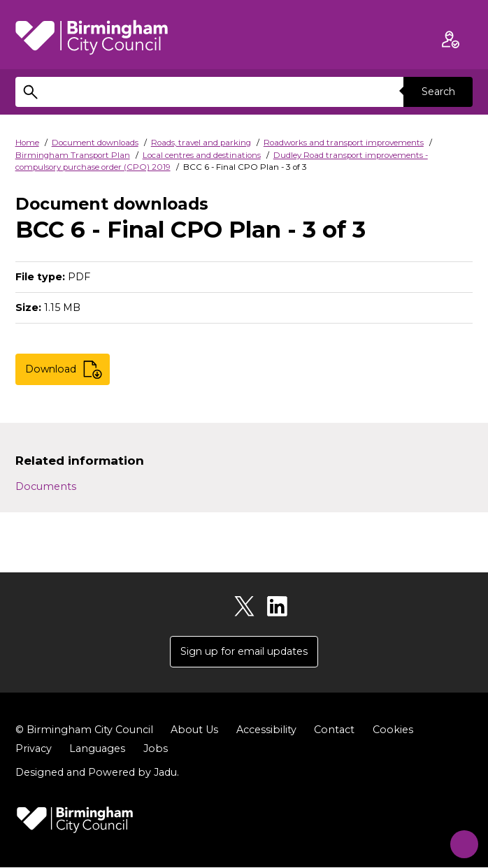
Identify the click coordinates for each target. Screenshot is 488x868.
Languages (97, 749)
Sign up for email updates (244, 651)
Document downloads (95, 143)
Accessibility (266, 730)
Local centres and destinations (202, 155)
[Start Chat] (459, 839)
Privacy (34, 749)
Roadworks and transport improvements (344, 143)
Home (27, 143)
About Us (194, 730)
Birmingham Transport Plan (73, 155)
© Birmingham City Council (84, 730)
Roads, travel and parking (201, 143)
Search (438, 92)
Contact (334, 730)
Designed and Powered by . (97, 773)
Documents (46, 486)
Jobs (156, 749)
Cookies (393, 730)
